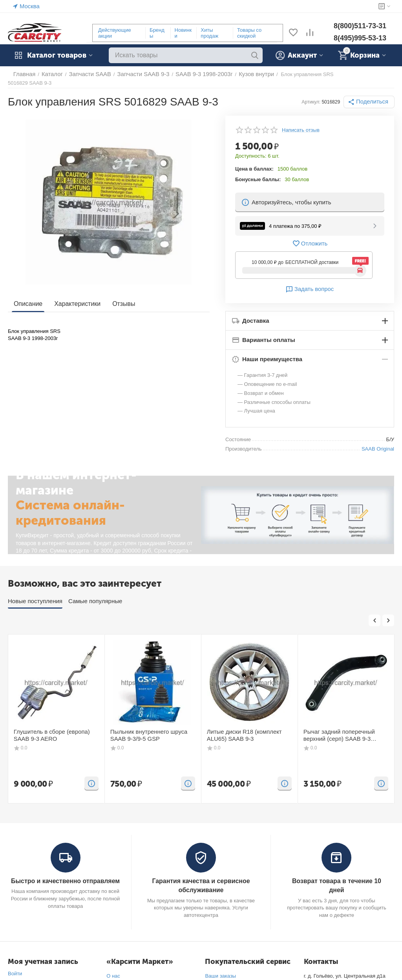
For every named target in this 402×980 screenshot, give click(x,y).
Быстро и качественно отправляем (65, 875)
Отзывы (119, 298)
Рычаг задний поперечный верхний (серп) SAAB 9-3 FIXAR (345, 729)
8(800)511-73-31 (360, 26)
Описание (27, 298)
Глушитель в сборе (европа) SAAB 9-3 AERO (55, 729)
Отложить (310, 238)
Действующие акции (115, 33)
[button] (371, 96)
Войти (15, 966)
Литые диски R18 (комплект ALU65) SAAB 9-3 (249, 729)
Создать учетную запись (37, 976)
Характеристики (74, 298)
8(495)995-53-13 (360, 38)
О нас (113, 969)
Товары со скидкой (249, 33)
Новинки (183, 33)
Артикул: (315, 96)
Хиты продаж (209, 33)
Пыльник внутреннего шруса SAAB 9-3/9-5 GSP (152, 729)
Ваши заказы (220, 969)
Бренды (157, 33)
